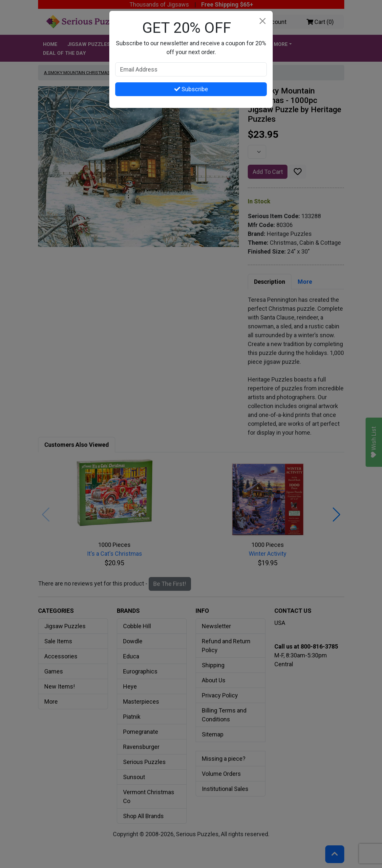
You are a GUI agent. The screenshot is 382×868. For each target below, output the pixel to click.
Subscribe (191, 89)
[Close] (262, 21)
